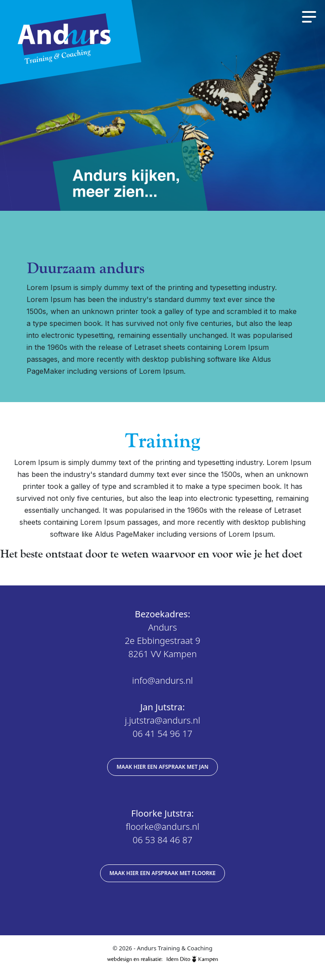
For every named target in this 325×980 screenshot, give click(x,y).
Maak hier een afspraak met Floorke (162, 873)
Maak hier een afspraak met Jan (162, 767)
